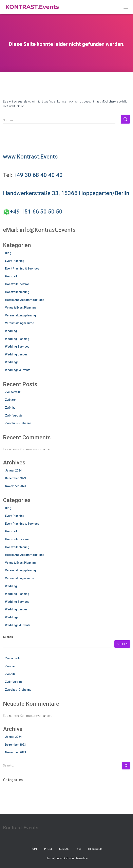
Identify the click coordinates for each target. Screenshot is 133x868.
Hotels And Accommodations (25, 300)
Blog (8, 253)
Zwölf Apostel (14, 415)
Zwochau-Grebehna (18, 423)
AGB (79, 849)
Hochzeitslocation (17, 284)
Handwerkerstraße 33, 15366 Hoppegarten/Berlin (66, 193)
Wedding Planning (17, 339)
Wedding (11, 331)
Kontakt (65, 849)
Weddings (12, 362)
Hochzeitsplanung (17, 292)
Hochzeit (11, 276)
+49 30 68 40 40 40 (38, 175)
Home (34, 849)
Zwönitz (10, 408)
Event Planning (15, 261)
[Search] (126, 766)
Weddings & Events (18, 370)
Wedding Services (17, 347)
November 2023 (16, 486)
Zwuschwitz (13, 392)
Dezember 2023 (15, 478)
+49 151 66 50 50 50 (36, 212)
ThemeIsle (81, 858)
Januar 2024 (13, 470)
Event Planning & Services (22, 269)
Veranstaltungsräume (20, 323)
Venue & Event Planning (20, 308)
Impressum (95, 849)
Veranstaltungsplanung (21, 315)
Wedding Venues (16, 354)
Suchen (8, 637)
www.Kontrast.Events (30, 157)
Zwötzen (11, 400)
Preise (48, 849)
